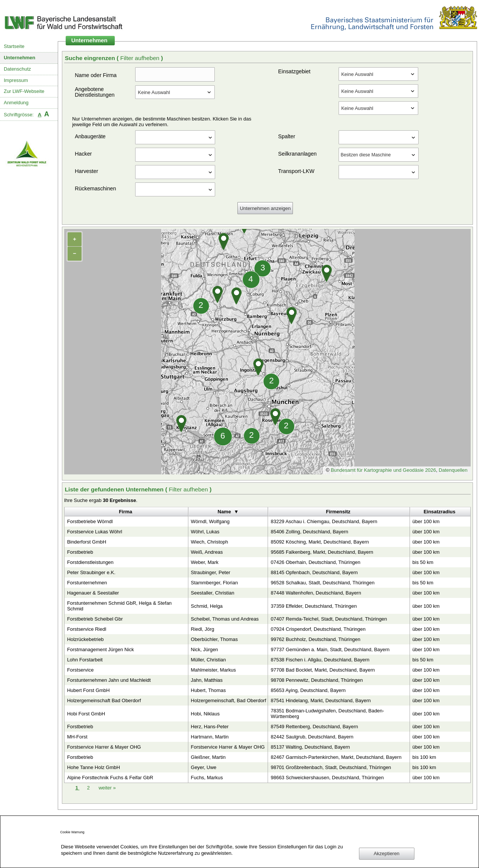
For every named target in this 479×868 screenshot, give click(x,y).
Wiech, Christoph (210, 542)
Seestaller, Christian (213, 593)
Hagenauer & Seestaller (93, 593)
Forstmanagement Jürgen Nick (101, 649)
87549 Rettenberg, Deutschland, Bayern (314, 727)
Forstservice (81, 670)
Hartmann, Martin (210, 737)
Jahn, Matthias (207, 680)
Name (224, 512)
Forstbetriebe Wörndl (90, 521)
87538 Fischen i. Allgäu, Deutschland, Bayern (320, 660)
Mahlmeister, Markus (214, 670)
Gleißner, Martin (208, 757)
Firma (126, 512)
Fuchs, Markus (207, 778)
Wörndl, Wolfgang (210, 521)
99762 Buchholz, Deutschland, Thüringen (315, 639)
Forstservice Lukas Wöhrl (95, 532)
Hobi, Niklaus (205, 714)
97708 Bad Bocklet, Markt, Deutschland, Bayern (323, 670)
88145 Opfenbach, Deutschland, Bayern (314, 572)
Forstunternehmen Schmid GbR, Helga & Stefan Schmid (119, 606)
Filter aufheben (141, 58)
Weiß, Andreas (207, 552)
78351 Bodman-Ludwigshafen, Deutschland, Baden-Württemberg (327, 714)
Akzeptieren (387, 853)
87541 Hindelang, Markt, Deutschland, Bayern (321, 700)
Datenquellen (453, 470)
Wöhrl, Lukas (205, 532)
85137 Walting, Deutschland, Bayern (310, 747)
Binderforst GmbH (87, 542)
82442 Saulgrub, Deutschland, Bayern (312, 737)
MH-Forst (77, 737)
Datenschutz (17, 69)
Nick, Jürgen (205, 649)
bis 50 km (423, 562)
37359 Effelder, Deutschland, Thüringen (314, 606)
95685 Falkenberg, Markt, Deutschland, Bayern (322, 552)
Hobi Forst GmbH (86, 714)
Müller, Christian (209, 660)
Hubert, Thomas (209, 690)
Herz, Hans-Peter (210, 727)
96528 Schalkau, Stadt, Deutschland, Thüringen (323, 583)
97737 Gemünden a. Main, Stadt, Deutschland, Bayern (330, 649)
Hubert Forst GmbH (89, 690)
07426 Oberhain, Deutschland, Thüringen (315, 562)
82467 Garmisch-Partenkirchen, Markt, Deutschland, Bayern (336, 757)
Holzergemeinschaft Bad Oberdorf (104, 700)
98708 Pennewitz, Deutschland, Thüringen (317, 680)
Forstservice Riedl (87, 629)
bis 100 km (424, 757)
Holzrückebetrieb (85, 639)
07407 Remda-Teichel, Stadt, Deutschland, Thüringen (329, 619)
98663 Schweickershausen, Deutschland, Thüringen (327, 778)
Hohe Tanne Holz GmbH (94, 767)
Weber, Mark (205, 562)
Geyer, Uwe (204, 767)
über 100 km (426, 521)
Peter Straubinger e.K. (91, 572)
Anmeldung (16, 103)
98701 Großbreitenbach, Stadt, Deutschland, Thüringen (331, 767)
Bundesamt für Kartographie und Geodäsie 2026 (383, 470)
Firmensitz (338, 512)
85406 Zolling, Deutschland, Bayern (309, 532)
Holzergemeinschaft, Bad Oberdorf (229, 700)
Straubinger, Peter (211, 572)
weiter (107, 788)
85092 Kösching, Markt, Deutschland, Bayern (320, 542)
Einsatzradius (439, 512)
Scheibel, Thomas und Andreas (225, 619)
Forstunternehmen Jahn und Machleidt (109, 680)
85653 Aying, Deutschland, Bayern (308, 690)
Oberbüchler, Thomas (214, 639)
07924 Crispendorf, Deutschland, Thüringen (318, 629)
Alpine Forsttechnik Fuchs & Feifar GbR (110, 778)
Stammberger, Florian (215, 583)
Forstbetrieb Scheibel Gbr (95, 619)
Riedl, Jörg (203, 629)
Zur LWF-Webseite (24, 91)
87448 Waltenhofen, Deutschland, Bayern (316, 593)
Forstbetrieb (80, 552)
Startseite (14, 46)
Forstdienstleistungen (90, 562)
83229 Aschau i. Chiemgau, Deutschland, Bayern (324, 521)
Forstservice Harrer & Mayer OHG (104, 747)
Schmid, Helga (207, 606)
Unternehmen (20, 58)
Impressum (16, 80)
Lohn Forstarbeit (85, 660)
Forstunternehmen (87, 583)
